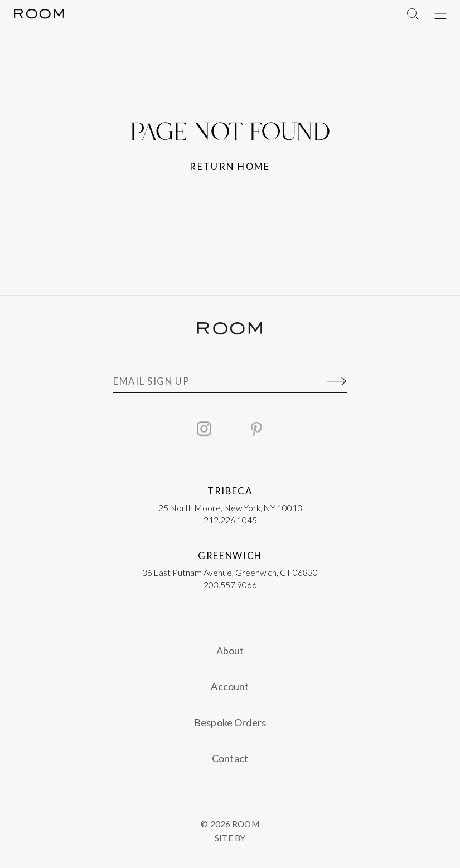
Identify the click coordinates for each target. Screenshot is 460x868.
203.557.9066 (230, 585)
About (230, 651)
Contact (230, 758)
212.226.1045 (230, 520)
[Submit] (337, 382)
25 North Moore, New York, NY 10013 (230, 508)
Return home (230, 166)
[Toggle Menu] (440, 14)
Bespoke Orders (230, 722)
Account (230, 686)
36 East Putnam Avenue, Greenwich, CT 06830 (230, 573)
